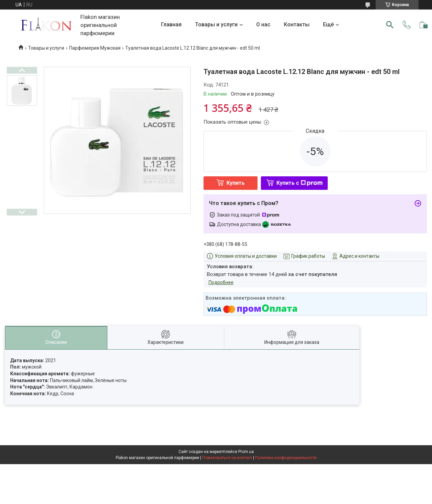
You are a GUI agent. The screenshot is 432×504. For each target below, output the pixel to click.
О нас (263, 24)
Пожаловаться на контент (227, 458)
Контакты (297, 24)
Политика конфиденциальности (286, 458)
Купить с (300, 183)
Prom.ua (246, 452)
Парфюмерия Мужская (95, 48)
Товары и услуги (216, 24)
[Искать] (390, 25)
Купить (236, 183)
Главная (171, 24)
